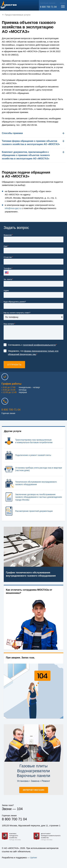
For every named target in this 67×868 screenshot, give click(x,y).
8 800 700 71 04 (48, 7)
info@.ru (13, 208)
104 (20, 809)
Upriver (34, 857)
